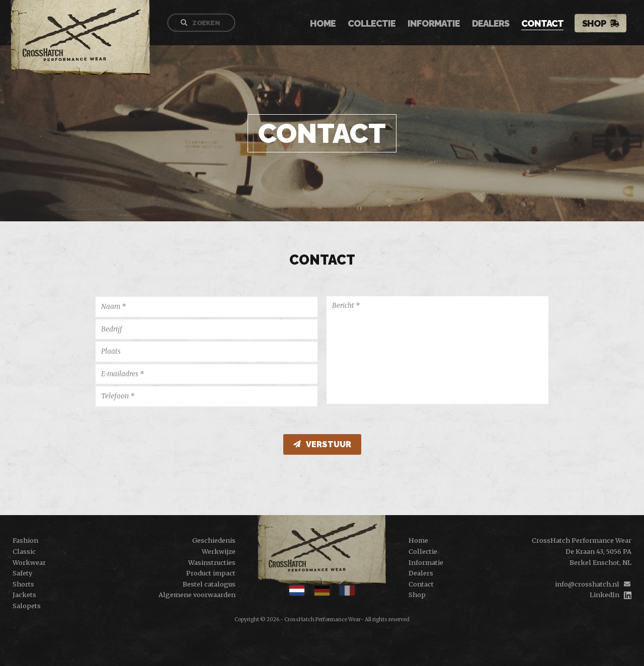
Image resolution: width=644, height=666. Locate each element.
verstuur (322, 444)
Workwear (29, 562)
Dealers (496, 24)
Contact (547, 24)
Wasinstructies (212, 562)
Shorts (23, 584)
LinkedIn (605, 595)
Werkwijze (219, 551)
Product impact (211, 573)
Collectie (377, 24)
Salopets (27, 606)
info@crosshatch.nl (587, 584)
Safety (22, 573)
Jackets (24, 595)
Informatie (439, 24)
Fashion (25, 540)
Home (328, 24)
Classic (24, 551)
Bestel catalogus (209, 584)
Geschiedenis (214, 540)
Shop (599, 23)
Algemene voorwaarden (197, 595)
